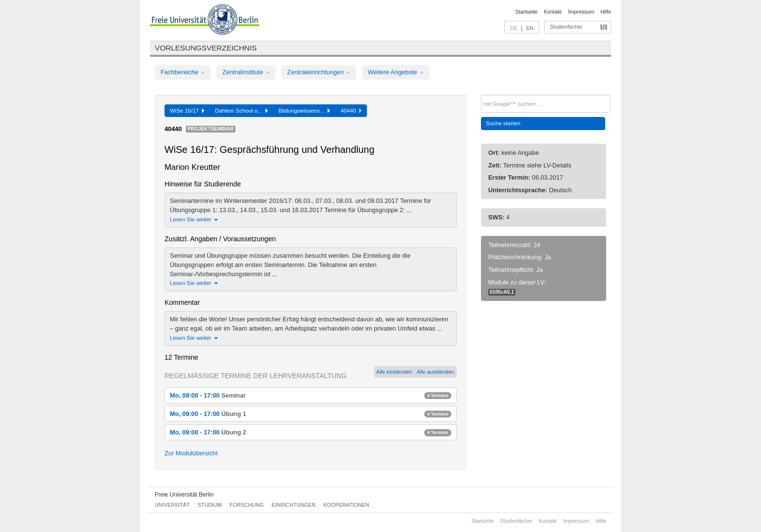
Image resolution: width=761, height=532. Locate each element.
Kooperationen (347, 505)
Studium (210, 505)
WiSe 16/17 (187, 111)
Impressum (581, 12)
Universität (172, 505)
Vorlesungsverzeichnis (206, 48)
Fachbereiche (183, 72)
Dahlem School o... (241, 111)
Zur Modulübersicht (191, 453)
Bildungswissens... (304, 111)
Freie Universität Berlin (184, 495)
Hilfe (606, 12)
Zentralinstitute (246, 72)
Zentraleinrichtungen (319, 72)
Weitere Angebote (396, 72)
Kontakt (553, 12)
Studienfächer (566, 27)
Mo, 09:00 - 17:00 (311, 395)
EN (530, 28)
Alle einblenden (394, 372)
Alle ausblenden (436, 372)
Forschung (247, 505)
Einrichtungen (294, 505)
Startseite (527, 12)
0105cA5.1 (502, 292)
